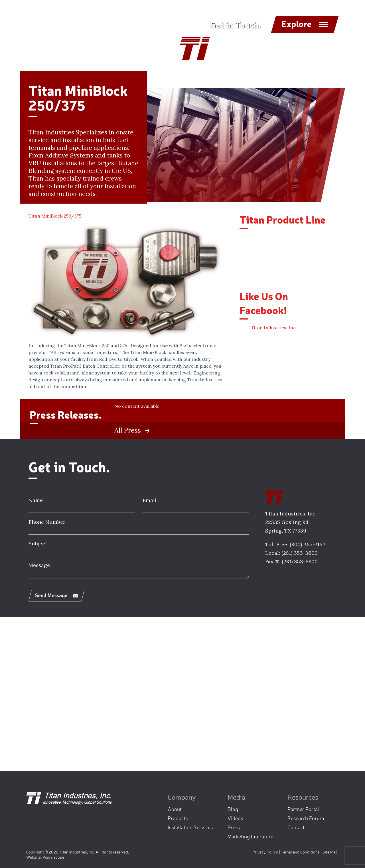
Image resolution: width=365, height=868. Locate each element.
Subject (38, 543)
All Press (128, 431)
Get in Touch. (235, 24)
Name (36, 500)
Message (39, 565)
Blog (233, 809)
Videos (235, 818)
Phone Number (47, 522)
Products (178, 818)
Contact (296, 827)
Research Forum (306, 818)
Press (234, 827)
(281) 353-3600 (300, 553)
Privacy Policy (265, 852)
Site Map (330, 852)
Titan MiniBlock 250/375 (55, 216)
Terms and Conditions (300, 852)
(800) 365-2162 (308, 544)
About (175, 809)
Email (150, 500)
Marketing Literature (250, 836)
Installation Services (190, 827)
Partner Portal (303, 809)
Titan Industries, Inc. (274, 327)
